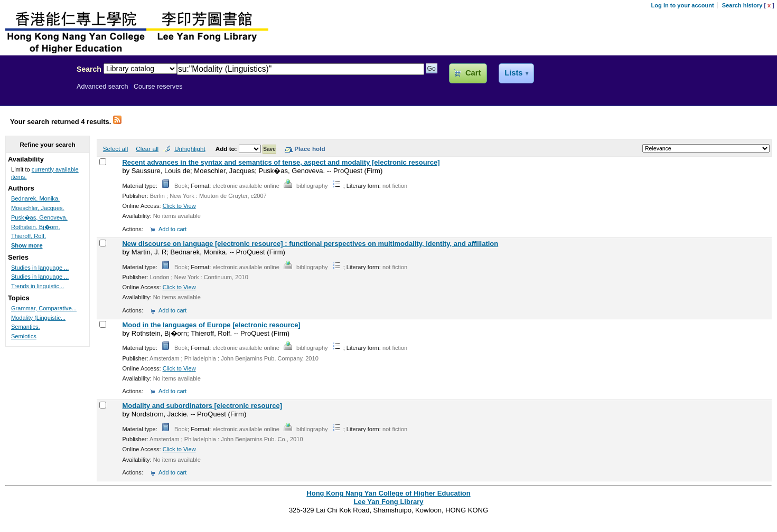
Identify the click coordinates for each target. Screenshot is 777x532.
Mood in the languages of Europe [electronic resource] (211, 325)
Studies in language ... (40, 268)
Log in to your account (683, 5)
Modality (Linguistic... (38, 318)
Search (89, 69)
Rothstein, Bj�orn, (36, 227)
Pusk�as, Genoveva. (39, 217)
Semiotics (24, 336)
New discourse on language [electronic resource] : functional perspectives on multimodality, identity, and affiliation (310, 244)
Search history (742, 5)
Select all (115, 149)
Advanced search (102, 87)
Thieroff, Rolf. (29, 236)
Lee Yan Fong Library (35, 92)
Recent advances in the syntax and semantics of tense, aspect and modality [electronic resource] (281, 162)
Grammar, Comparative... (44, 308)
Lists (513, 73)
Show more (27, 245)
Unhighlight (190, 149)
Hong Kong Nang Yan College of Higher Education (388, 493)
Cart (473, 73)
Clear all (147, 149)
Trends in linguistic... (38, 286)
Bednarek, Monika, (35, 198)
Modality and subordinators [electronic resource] (202, 406)
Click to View (179, 206)
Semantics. (26, 327)
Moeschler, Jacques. (38, 208)
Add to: (227, 149)
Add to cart (172, 229)
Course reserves (158, 87)
